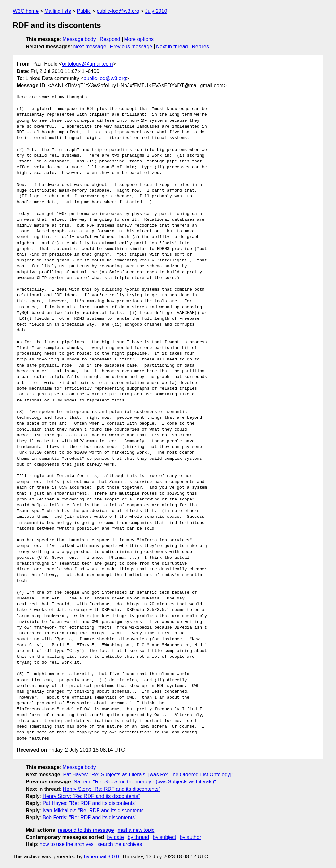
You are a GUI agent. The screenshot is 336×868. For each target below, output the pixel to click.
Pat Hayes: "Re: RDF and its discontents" (89, 803)
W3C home (26, 11)
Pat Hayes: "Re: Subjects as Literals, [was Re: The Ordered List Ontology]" (148, 775)
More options (139, 39)
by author (190, 837)
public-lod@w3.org (118, 11)
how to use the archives (67, 844)
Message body (79, 39)
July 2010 (156, 11)
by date (115, 837)
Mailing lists (58, 11)
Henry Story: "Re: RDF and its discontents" (112, 789)
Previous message (131, 47)
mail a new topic (136, 830)
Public (84, 11)
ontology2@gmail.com (87, 64)
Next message (90, 47)
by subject (164, 837)
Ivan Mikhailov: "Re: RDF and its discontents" (94, 810)
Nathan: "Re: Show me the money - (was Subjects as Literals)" (145, 782)
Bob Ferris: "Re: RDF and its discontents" (89, 818)
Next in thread (172, 47)
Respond (110, 39)
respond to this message (86, 830)
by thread (138, 837)
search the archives (120, 844)
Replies (200, 47)
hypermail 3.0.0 (101, 857)
